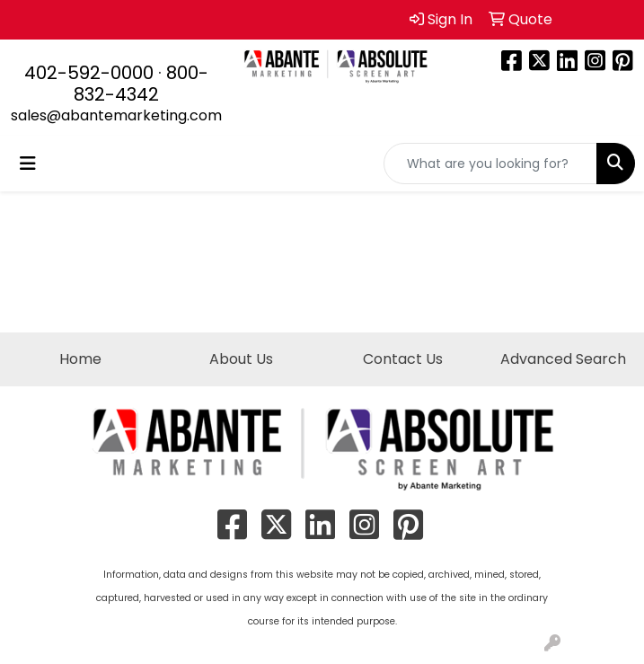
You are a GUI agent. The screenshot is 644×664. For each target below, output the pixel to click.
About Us (241, 359)
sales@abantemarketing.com (116, 115)
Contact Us (403, 359)
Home (80, 359)
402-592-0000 (89, 73)
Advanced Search (563, 359)
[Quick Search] (490, 164)
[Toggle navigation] (28, 164)
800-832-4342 (141, 84)
